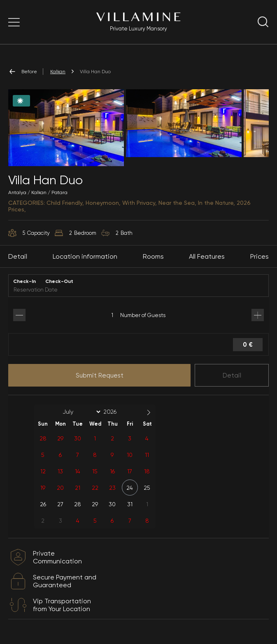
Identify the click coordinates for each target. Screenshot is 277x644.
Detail (232, 375)
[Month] (80, 412)
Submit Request (100, 375)
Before (23, 72)
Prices (260, 256)
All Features (207, 256)
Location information (85, 256)
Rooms (153, 256)
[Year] (116, 412)
